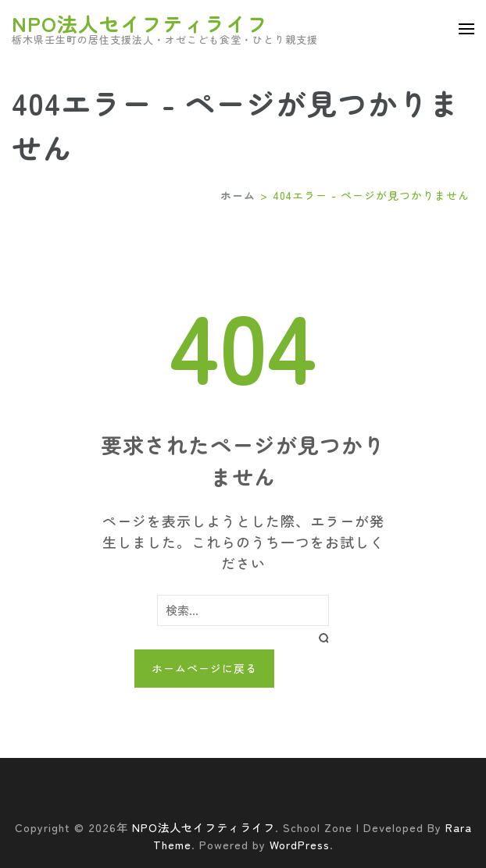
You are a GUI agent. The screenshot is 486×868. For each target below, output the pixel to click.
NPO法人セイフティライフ (140, 23)
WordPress (300, 844)
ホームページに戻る (204, 668)
